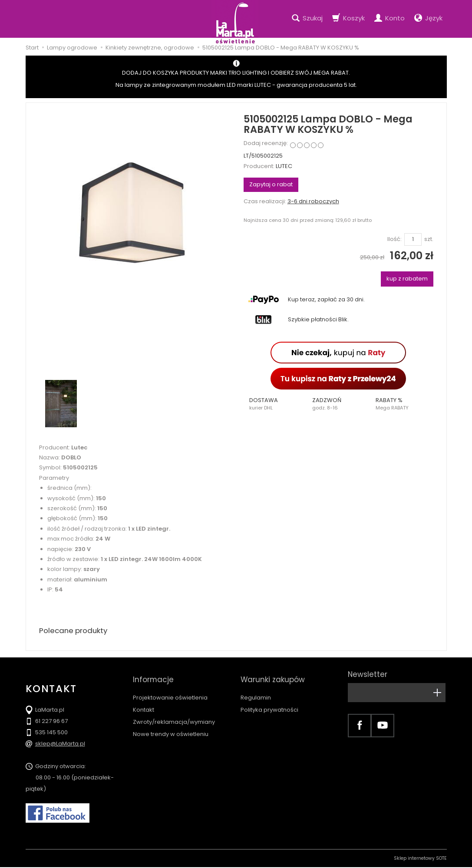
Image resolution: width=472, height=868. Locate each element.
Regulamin (256, 690)
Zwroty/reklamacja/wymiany (174, 714)
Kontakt (144, 702)
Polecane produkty (76, 631)
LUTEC (284, 166)
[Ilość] (413, 239)
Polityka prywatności (269, 702)
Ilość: (394, 239)
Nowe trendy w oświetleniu (171, 726)
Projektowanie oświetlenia (170, 690)
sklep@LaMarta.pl (60, 744)
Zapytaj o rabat (271, 184)
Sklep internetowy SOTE (420, 859)
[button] (275, 404)
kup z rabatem (407, 279)
